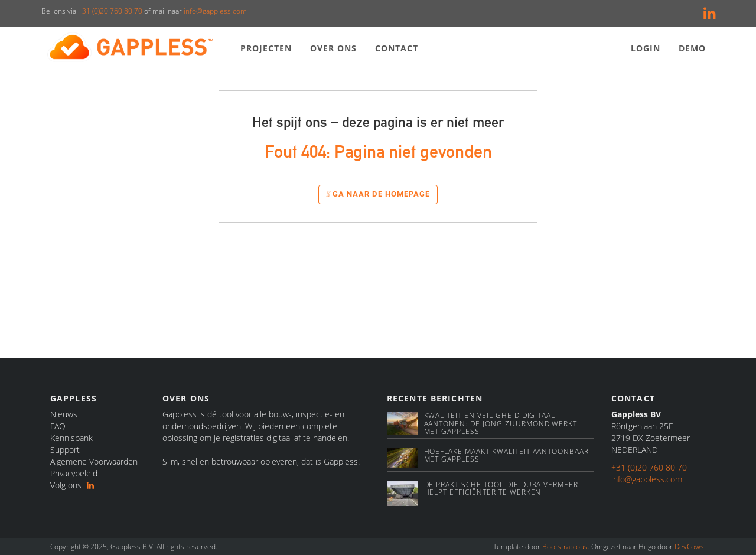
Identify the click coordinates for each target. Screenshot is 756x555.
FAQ (58, 426)
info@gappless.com (215, 11)
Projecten (266, 48)
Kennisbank (71, 438)
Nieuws (64, 414)
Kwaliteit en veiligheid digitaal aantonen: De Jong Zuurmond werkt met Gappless (501, 423)
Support (65, 450)
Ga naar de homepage (378, 194)
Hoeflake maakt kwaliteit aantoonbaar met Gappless (507, 455)
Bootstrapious (565, 546)
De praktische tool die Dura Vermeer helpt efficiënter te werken (501, 488)
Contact (397, 48)
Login (646, 48)
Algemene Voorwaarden (94, 461)
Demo (692, 48)
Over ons (334, 48)
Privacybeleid (74, 473)
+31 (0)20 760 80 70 (110, 11)
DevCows (689, 546)
